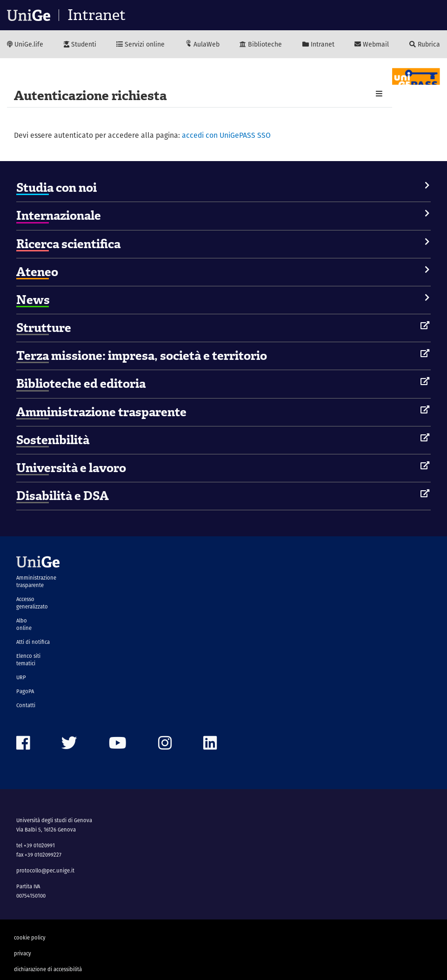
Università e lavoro (71, 468)
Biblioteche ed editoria (81, 384)
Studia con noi (57, 188)
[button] (379, 94)
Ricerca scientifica (68, 244)
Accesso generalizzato (32, 603)
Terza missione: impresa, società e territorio (142, 356)
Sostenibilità (53, 440)
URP (21, 677)
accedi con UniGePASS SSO (226, 135)
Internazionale (59, 216)
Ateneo (37, 272)
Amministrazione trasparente (101, 412)
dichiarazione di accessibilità (48, 969)
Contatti (26, 705)
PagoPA (25, 691)
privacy (23, 953)
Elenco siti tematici (28, 660)
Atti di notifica (33, 642)
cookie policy (30, 938)
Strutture (44, 328)
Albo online (24, 624)
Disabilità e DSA (63, 496)
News (33, 300)
